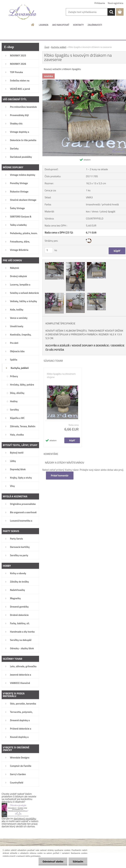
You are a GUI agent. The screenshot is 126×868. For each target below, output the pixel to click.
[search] (111, 12)
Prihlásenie (100, 3)
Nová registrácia (115, 3)
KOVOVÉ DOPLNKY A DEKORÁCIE (90, 345)
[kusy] (49, 250)
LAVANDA (44, 25)
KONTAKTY (78, 25)
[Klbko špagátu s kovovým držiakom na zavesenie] (55, 263)
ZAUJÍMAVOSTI (95, 25)
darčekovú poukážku (25, 818)
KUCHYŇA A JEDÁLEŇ (58, 345)
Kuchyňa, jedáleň (59, 47)
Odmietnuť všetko (53, 861)
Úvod (47, 47)
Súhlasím (78, 861)
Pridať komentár (60, 476)
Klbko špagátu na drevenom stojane (61, 376)
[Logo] (23, 12)
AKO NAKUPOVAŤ (61, 25)
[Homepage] (33, 25)
